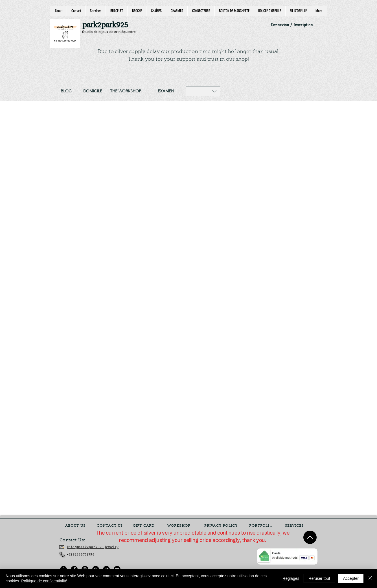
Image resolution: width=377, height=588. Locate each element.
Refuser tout (319, 578)
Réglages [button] (291, 578)
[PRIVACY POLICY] (222, 526)
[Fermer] (370, 578)
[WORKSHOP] (179, 526)
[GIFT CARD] (144, 526)
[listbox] (203, 91)
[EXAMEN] (166, 91)
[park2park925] (108, 25)
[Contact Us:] (76, 541)
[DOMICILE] (93, 91)
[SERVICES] (295, 526)
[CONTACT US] (110, 526)
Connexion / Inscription (292, 25)
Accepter (351, 578)
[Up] (310, 537)
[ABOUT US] (76, 526)
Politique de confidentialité (44, 581)
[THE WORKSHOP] (126, 91)
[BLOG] (66, 91)
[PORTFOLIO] (261, 526)
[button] (203, 91)
